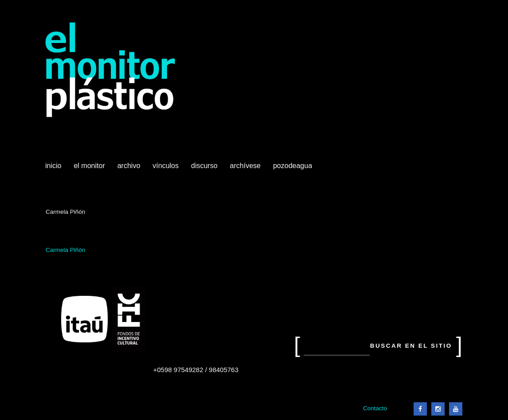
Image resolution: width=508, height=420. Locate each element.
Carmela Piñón (65, 250)
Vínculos (166, 169)
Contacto (375, 408)
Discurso (204, 166)
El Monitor (90, 169)
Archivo (130, 169)
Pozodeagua (293, 169)
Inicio (53, 166)
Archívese (245, 166)
